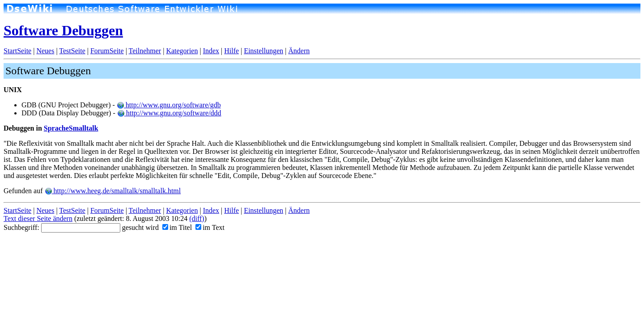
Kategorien (182, 51)
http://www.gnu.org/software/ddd (169, 113)
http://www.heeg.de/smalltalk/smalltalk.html (113, 191)
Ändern (299, 51)
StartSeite (17, 51)
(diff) (197, 218)
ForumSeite (107, 51)
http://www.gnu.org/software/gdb (169, 105)
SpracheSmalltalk (71, 128)
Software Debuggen (63, 30)
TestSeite (72, 51)
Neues (45, 51)
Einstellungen (263, 51)
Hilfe (231, 51)
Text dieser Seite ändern (38, 218)
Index (211, 51)
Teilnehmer (145, 51)
